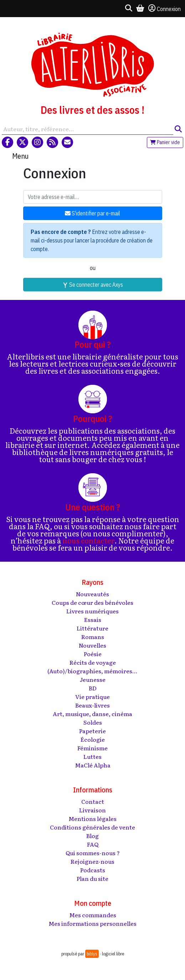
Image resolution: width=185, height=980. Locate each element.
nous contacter (88, 540)
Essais (93, 619)
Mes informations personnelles (92, 923)
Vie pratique (92, 696)
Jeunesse (93, 679)
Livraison (92, 810)
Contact (93, 801)
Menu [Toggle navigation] (20, 156)
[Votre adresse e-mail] (93, 197)
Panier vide (165, 142)
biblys (92, 954)
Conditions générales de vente (92, 827)
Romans (93, 637)
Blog (92, 836)
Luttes (92, 756)
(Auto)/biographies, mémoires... (92, 671)
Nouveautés (92, 594)
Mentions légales (92, 818)
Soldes (93, 722)
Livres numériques (92, 611)
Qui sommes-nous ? (93, 853)
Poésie (93, 654)
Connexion (165, 9)
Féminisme (92, 748)
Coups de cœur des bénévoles (92, 602)
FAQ (93, 844)
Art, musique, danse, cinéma (92, 714)
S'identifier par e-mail (92, 213)
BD (93, 688)
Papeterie (92, 731)
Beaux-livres (92, 705)
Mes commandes (93, 915)
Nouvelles (92, 645)
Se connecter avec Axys (93, 285)
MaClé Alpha (93, 765)
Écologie (93, 739)
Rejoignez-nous (92, 861)
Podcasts (93, 870)
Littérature (92, 628)
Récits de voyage (93, 662)
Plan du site (92, 878)
